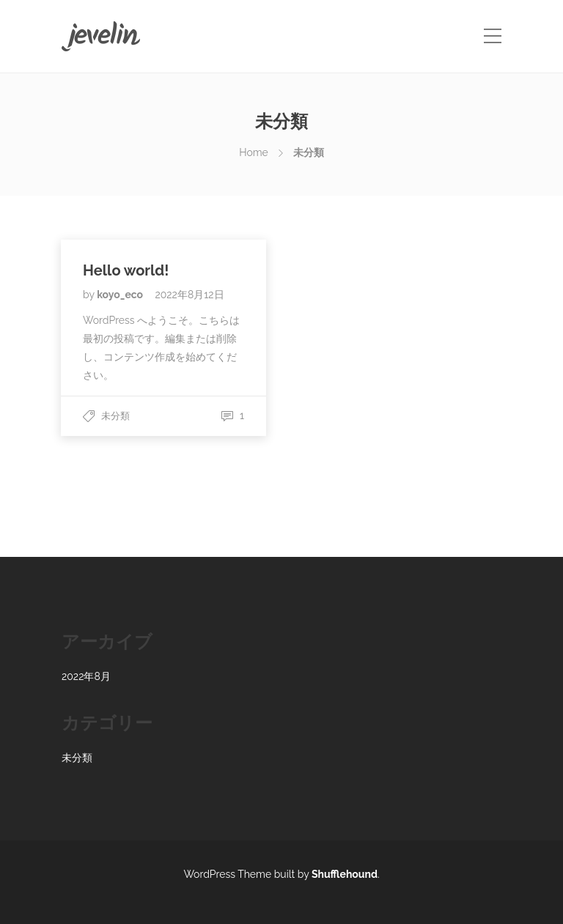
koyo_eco (121, 295)
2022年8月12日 (189, 295)
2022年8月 (86, 676)
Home (254, 152)
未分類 (115, 416)
